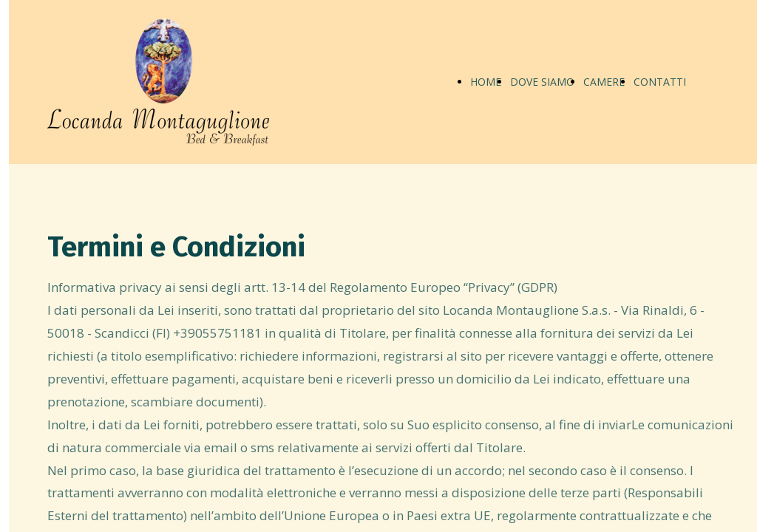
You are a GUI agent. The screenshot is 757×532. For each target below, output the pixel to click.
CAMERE (604, 82)
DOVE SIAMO (542, 82)
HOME (486, 82)
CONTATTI (660, 82)
